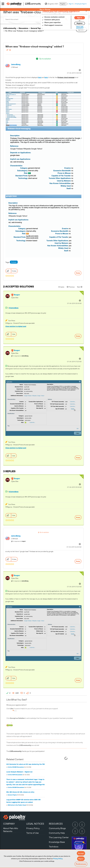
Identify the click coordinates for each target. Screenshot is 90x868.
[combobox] (36, 19)
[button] (81, 853)
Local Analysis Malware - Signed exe (19, 772)
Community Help (57, 833)
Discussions (23, 28)
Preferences (81, 864)
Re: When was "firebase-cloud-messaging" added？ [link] (25, 31)
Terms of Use (32, 833)
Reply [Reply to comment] (78, 336)
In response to (21, 356)
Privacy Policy (58, 859)
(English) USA (51, 4)
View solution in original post (16, 326)
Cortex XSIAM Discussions (16, 767)
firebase (14, 262)
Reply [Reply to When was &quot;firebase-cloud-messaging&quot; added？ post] (78, 273)
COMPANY (9, 824)
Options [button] (80, 70)
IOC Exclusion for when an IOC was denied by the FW (26, 764)
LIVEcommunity (10, 28)
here (40, 77)
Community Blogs (57, 828)
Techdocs (54, 847)
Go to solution (45, 59)
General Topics (37, 28)
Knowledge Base (57, 842)
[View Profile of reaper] (17, 295)
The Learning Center (59, 837)
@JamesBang (14, 308)
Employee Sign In (81, 4)
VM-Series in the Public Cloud (17, 805)
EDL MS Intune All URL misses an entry (20, 792)
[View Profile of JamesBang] (16, 64)
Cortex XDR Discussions (15, 775)
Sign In (71, 4)
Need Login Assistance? (77, 27)
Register (63, 4)
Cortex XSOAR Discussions (16, 787)
